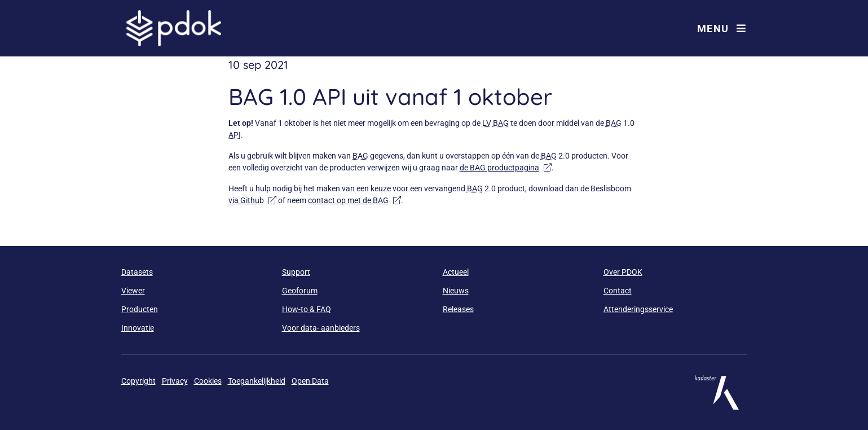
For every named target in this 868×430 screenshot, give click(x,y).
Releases (458, 309)
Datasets (137, 272)
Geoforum (300, 291)
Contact (618, 291)
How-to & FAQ (307, 309)
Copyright (138, 381)
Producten (140, 309)
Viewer (133, 291)
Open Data (310, 381)
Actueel (456, 272)
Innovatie (138, 328)
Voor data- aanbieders (321, 328)
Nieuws (456, 291)
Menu (722, 28)
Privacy (175, 381)
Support (296, 272)
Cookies (208, 381)
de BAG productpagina (506, 168)
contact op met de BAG (354, 200)
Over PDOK (623, 272)
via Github (252, 200)
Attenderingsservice (638, 309)
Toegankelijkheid (257, 381)
